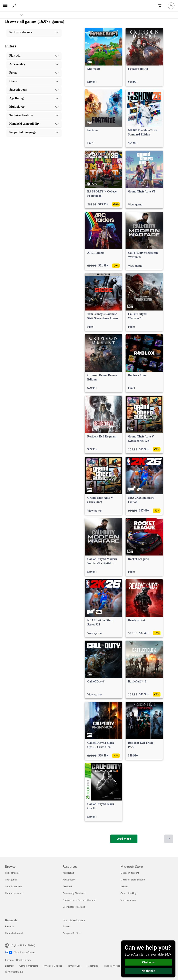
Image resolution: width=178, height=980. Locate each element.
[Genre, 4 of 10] (34, 81)
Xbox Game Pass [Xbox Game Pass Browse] (14, 886)
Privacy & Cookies (53, 966)
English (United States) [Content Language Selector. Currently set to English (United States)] (23, 945)
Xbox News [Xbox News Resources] (68, 873)
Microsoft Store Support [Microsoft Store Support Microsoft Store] (133, 880)
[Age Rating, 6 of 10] (34, 98)
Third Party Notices (114, 966)
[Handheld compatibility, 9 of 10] (34, 124)
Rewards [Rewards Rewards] (10, 926)
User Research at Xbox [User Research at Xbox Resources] (74, 907)
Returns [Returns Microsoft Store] (124, 886)
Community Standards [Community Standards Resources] (74, 893)
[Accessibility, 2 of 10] (34, 64)
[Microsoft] (89, 3)
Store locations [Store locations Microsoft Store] (128, 900)
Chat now (148, 962)
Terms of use (74, 966)
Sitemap (9, 966)
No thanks (148, 971)
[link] (103, 57)
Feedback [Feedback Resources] (67, 886)
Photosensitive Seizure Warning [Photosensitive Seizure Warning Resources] (79, 900)
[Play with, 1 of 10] (34, 56)
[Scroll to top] (169, 839)
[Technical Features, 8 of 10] (34, 115)
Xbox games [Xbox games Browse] (11, 880)
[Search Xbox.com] (15, 6)
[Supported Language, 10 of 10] (34, 132)
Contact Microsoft (29, 966)
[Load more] (124, 839)
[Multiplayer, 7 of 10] (34, 107)
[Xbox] (11, 15)
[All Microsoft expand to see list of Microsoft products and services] (5, 6)
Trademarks (92, 966)
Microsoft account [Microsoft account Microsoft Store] (130, 873)
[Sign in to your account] (171, 6)
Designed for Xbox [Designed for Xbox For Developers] (72, 933)
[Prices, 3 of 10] (34, 73)
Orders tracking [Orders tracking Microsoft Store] (128, 893)
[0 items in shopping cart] (161, 6)
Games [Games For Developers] (66, 926)
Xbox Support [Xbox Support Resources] (69, 880)
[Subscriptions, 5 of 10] (34, 90)
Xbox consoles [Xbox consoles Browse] (12, 873)
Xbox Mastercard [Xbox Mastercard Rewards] (14, 933)
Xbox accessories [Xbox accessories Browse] (14, 893)
